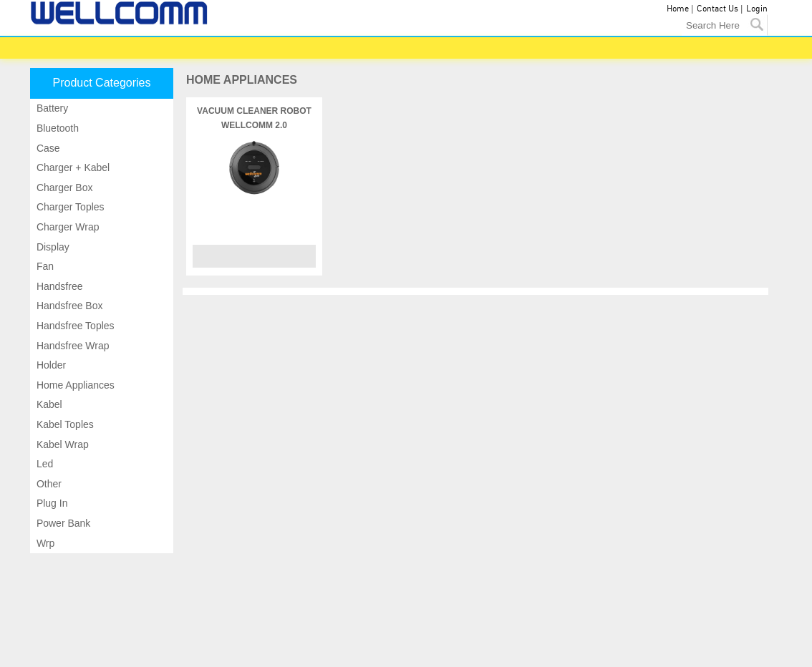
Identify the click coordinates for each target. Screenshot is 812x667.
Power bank (62, 523)
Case (47, 148)
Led (43, 464)
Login (757, 9)
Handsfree (58, 286)
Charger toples (69, 207)
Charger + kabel (72, 167)
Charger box (63, 188)
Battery (51, 108)
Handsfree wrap (72, 346)
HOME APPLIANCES (242, 80)
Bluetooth (56, 128)
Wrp (44, 543)
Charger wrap (67, 227)
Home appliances (74, 385)
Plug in (50, 503)
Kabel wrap (61, 444)
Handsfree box (68, 306)
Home (678, 9)
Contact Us (717, 9)
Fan (44, 266)
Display (52, 247)
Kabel (48, 404)
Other (48, 484)
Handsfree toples (74, 326)
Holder (50, 365)
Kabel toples (64, 424)
